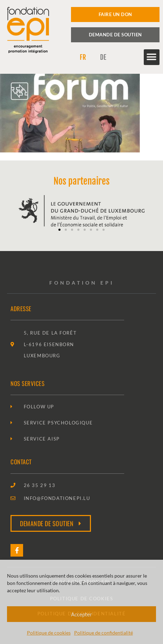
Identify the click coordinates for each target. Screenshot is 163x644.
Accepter (81, 614)
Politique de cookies (49, 633)
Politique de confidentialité (104, 633)
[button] (152, 57)
